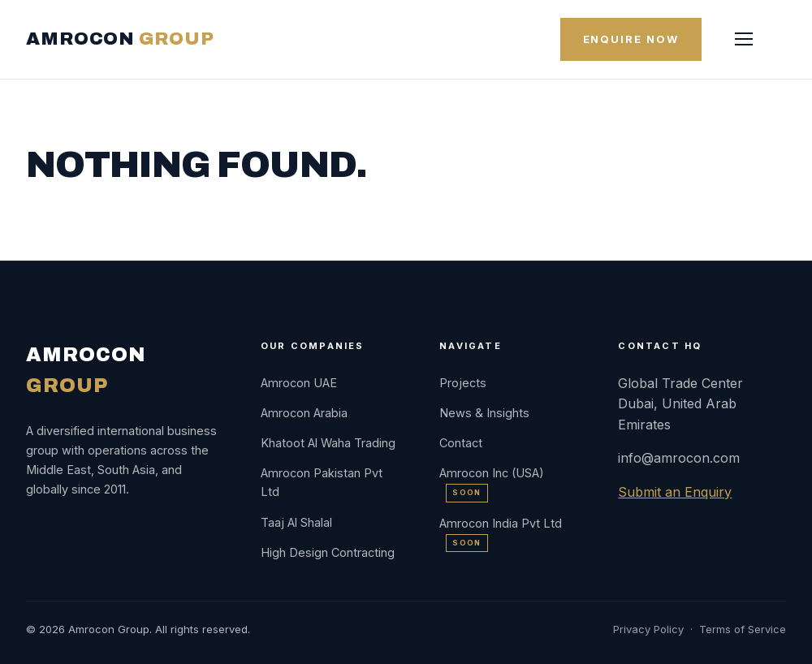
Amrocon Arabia (304, 413)
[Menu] (744, 39)
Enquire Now (631, 39)
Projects (463, 383)
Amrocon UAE (299, 383)
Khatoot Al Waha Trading (328, 443)
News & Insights (484, 413)
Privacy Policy (648, 629)
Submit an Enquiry (675, 492)
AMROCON (120, 39)
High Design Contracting (328, 552)
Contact (461, 443)
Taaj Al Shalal (296, 522)
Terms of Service (743, 629)
